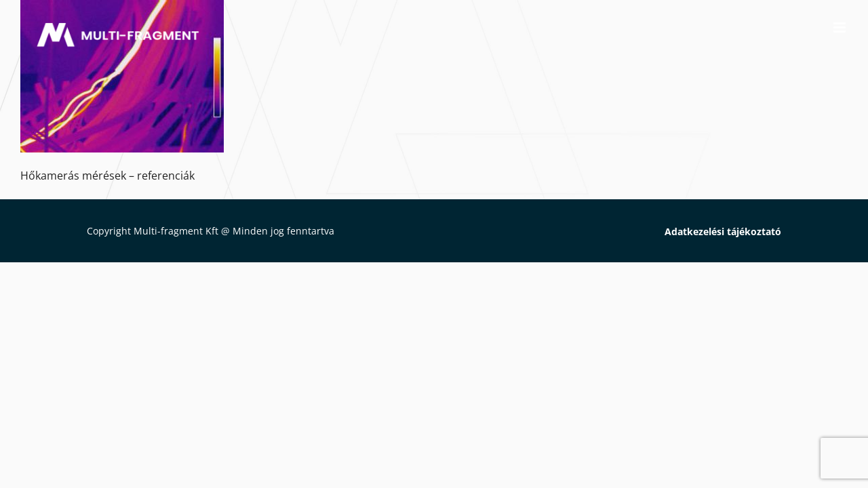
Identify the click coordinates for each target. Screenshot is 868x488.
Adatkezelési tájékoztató (723, 231)
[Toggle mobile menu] (841, 27)
